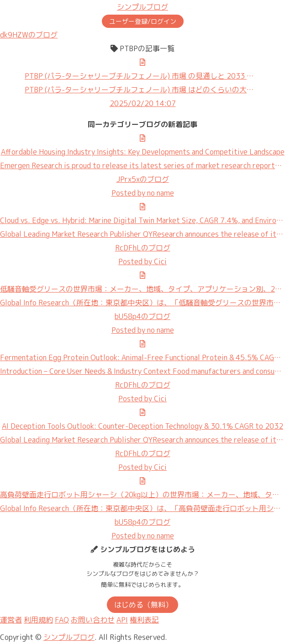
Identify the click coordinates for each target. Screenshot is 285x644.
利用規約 (38, 620)
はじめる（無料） (143, 605)
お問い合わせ (93, 620)
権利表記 (144, 620)
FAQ (62, 620)
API (122, 620)
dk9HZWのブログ (29, 35)
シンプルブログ (142, 7)
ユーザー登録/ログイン (143, 21)
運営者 (11, 620)
